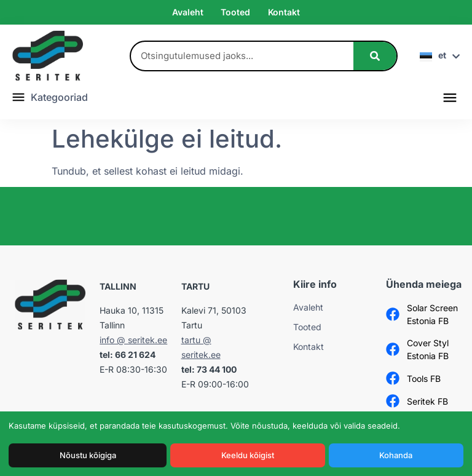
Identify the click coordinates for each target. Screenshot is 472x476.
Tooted (235, 12)
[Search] (375, 56)
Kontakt (284, 12)
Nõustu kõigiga (88, 455)
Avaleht (187, 12)
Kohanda (396, 455)
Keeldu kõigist (248, 455)
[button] (450, 97)
